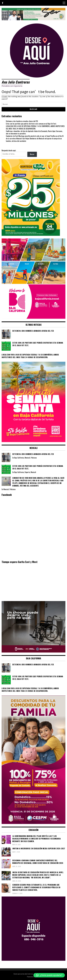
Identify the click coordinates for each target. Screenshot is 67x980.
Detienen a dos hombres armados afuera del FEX (22, 121)
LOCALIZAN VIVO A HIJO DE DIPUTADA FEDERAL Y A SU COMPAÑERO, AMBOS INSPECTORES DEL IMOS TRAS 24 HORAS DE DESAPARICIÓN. (35, 127)
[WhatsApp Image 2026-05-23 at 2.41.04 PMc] (33, 652)
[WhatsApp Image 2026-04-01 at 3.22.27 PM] (33, 441)
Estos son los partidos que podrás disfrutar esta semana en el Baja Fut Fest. (31, 124)
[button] (49, 975)
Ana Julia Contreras (16, 82)
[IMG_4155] (33, 19)
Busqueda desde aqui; (9, 150)
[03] (33, 960)
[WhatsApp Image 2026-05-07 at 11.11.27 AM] (31, 235)
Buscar (32, 154)
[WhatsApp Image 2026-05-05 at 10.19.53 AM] (33, 318)
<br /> (33, 582)
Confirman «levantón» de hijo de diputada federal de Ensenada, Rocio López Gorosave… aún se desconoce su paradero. (34, 132)
